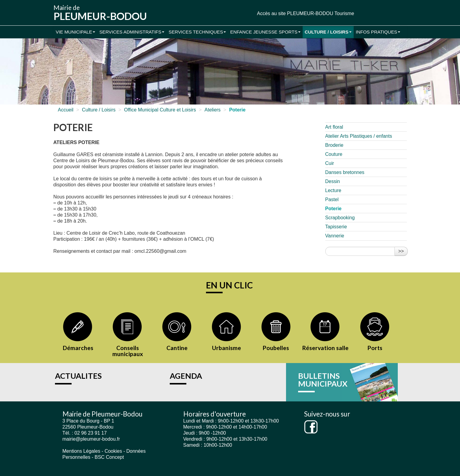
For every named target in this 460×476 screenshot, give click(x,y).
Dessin (333, 181)
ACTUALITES (78, 376)
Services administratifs (132, 32)
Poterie (333, 209)
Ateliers (212, 110)
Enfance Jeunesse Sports (265, 32)
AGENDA (186, 376)
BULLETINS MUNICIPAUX (323, 380)
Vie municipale (76, 32)
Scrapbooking (340, 218)
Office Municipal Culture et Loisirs (160, 110)
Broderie (334, 145)
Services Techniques (197, 32)
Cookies (113, 451)
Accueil (66, 110)
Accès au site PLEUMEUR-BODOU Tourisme (306, 13)
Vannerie (335, 236)
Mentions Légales (81, 451)
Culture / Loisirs (328, 32)
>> (401, 251)
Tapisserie (336, 227)
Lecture (333, 190)
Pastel (332, 199)
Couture (334, 154)
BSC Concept (109, 457)
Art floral (334, 127)
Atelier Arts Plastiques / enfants (359, 136)
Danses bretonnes (345, 172)
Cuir (330, 163)
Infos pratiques (378, 32)
